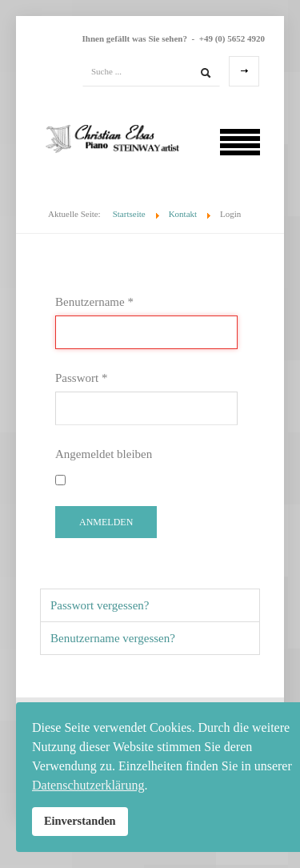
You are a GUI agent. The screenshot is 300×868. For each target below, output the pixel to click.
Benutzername (94, 302)
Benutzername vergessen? (113, 638)
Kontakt (183, 214)
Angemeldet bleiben (104, 454)
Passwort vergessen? (100, 605)
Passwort (81, 378)
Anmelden (106, 522)
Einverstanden (80, 821)
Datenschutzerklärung (88, 785)
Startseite (129, 214)
